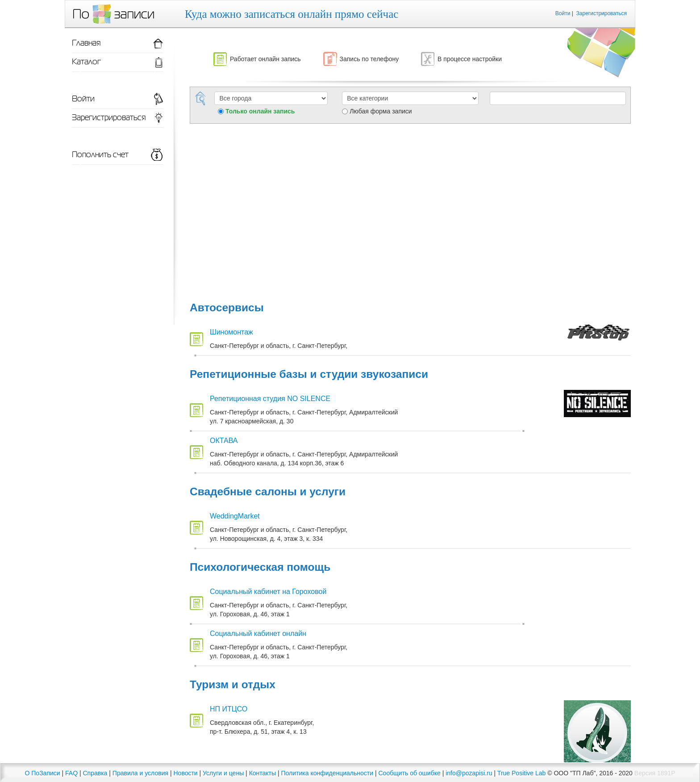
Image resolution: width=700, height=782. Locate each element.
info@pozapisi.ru (469, 773)
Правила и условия (140, 773)
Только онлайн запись (260, 111)
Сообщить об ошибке (410, 773)
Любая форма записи (381, 111)
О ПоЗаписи (43, 773)
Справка (95, 773)
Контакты (262, 773)
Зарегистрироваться (602, 13)
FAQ (71, 773)
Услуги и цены (223, 773)
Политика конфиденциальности (327, 773)
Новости (185, 773)
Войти (563, 13)
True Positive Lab (521, 773)
